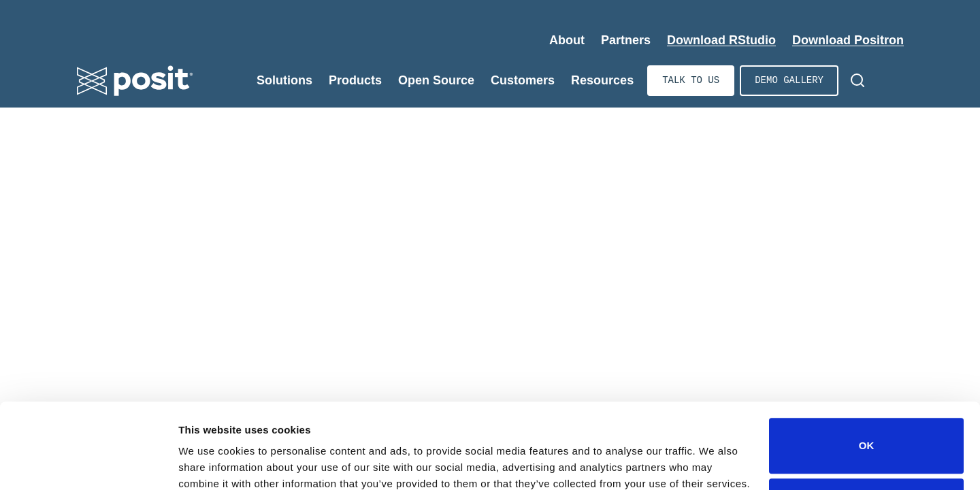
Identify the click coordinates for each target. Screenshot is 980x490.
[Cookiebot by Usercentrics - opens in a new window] (88, 463)
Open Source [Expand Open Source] (436, 80)
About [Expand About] (567, 40)
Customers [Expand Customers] (523, 80)
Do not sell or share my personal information (866, 445)
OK (867, 385)
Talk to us (691, 81)
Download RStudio (721, 40)
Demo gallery (789, 81)
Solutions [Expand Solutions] (284, 80)
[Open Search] (857, 80)
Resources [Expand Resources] (602, 80)
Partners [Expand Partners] (626, 40)
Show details (210, 460)
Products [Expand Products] (355, 80)
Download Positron (848, 40)
